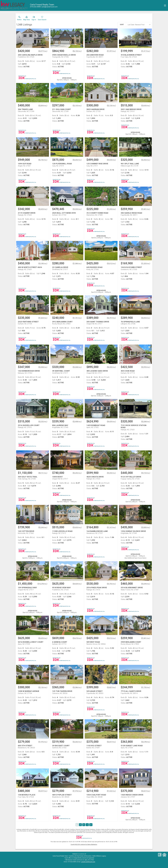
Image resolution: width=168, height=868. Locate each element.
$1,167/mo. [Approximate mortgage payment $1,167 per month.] (111, 527)
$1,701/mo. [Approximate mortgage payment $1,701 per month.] (77, 318)
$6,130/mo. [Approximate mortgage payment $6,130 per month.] (77, 51)
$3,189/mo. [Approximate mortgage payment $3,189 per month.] (43, 263)
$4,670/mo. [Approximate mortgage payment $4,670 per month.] (77, 638)
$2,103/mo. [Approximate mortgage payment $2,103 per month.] (77, 106)
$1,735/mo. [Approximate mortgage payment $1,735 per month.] (146, 687)
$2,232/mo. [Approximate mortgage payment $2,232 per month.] (43, 422)
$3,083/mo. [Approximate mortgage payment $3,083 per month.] (146, 527)
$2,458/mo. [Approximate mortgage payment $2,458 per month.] (43, 367)
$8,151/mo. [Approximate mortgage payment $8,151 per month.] (43, 473)
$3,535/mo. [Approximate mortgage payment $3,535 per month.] (111, 160)
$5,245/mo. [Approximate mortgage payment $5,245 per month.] (77, 473)
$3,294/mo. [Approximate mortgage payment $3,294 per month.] (146, 584)
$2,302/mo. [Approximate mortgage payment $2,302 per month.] (146, 160)
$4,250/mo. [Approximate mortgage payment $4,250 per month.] (111, 473)
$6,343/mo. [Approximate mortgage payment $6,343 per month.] (111, 367)
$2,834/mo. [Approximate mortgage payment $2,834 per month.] (43, 106)
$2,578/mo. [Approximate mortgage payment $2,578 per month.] (146, 742)
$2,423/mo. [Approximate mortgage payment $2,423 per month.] (43, 209)
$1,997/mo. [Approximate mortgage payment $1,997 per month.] (111, 51)
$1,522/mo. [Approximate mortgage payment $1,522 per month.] (111, 791)
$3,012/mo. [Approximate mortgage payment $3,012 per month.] (111, 263)
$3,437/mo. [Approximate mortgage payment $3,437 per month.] (43, 791)
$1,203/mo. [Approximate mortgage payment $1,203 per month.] (146, 263)
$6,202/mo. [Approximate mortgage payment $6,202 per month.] (77, 160)
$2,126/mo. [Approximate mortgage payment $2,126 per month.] (111, 106)
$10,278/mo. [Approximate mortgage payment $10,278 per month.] (42, 584)
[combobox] (138, 25)
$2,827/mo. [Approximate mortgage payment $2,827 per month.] (111, 687)
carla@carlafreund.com (88, 862)
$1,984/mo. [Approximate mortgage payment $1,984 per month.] (77, 263)
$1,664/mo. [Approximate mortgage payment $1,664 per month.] (43, 318)
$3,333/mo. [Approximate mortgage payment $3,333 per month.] (77, 209)
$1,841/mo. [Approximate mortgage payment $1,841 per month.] (146, 209)
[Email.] (49, 7)
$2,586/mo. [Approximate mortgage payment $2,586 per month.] (77, 687)
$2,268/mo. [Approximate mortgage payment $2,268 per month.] (77, 367)
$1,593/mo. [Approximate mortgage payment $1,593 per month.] (111, 209)
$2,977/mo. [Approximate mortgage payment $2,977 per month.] (43, 51)
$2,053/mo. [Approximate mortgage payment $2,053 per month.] (146, 318)
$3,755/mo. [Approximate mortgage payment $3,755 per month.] (111, 584)
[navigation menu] (165, 5)
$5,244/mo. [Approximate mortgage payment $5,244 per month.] (43, 527)
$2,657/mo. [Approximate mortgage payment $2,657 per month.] (111, 742)
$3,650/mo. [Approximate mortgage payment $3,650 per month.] (146, 106)
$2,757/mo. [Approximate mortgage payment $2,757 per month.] (111, 318)
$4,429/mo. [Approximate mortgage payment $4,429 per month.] (111, 422)
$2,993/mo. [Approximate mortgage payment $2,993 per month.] (146, 367)
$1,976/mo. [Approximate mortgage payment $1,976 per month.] (43, 742)
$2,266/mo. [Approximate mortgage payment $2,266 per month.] (77, 742)
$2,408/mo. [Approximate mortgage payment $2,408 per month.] (77, 422)
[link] (19, 19)
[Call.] (35, 7)
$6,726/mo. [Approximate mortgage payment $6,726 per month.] (43, 160)
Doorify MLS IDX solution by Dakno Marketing (84, 844)
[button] (27, 19)
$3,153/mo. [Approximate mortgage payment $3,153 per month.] (146, 473)
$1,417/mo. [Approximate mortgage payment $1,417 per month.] (146, 51)
